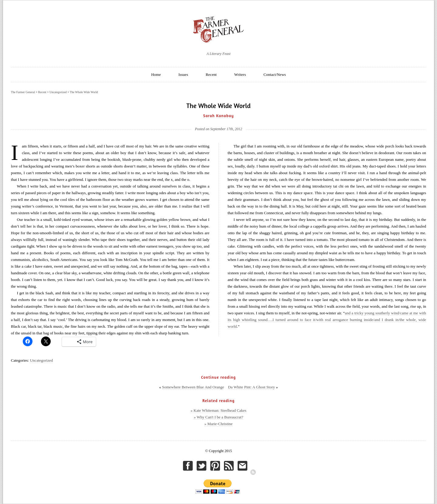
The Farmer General (23, 92)
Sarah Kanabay (219, 116)
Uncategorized (41, 360)
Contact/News (275, 74)
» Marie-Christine (219, 424)
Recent (211, 74)
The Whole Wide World (84, 92)
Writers (240, 74)
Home (156, 74)
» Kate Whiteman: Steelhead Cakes (218, 410)
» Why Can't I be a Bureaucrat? (218, 417)
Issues (183, 74)
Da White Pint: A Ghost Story (251, 387)
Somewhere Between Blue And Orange (193, 387)
